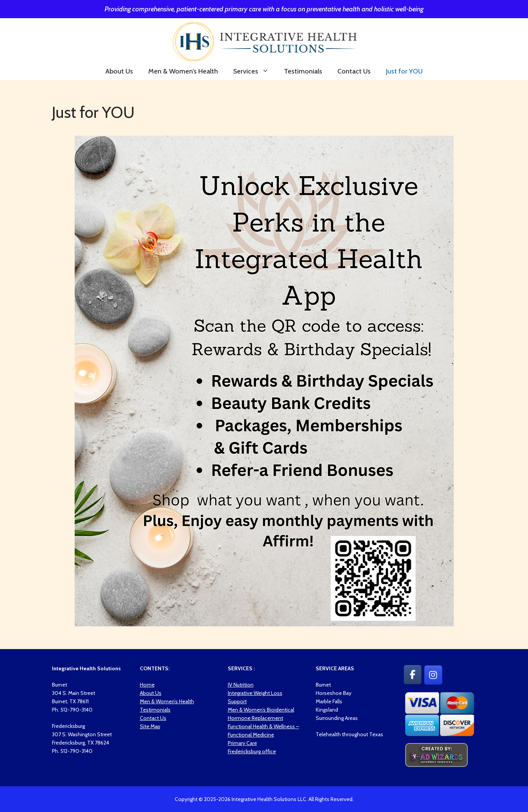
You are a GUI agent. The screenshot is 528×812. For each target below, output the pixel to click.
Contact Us (354, 71)
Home (147, 685)
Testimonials (303, 71)
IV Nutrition (241, 685)
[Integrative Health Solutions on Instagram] (433, 675)
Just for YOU (404, 71)
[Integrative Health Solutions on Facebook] (413, 675)
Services (255, 71)
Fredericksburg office (252, 751)
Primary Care (242, 743)
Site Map (150, 726)
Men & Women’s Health (183, 71)
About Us (119, 71)
